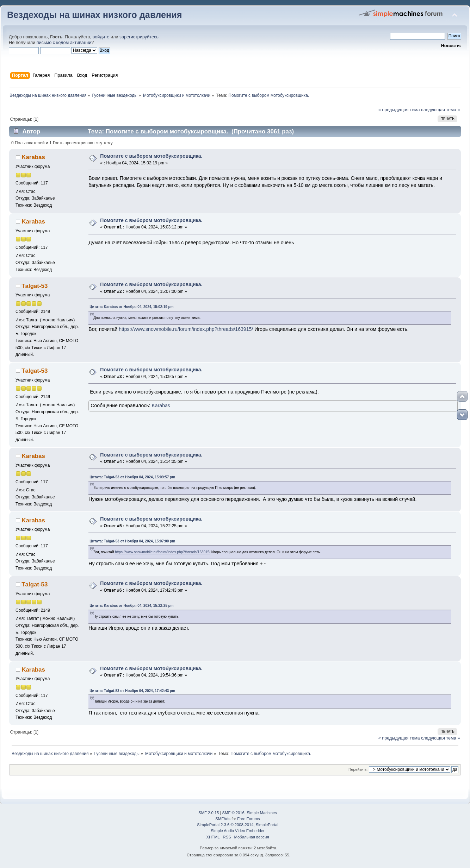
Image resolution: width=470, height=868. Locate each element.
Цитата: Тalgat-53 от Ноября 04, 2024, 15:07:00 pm (132, 541)
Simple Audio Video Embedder (237, 831)
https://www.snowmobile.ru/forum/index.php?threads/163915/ (186, 329)
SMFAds (223, 819)
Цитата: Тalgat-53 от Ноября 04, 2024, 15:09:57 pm (132, 477)
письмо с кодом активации (64, 43)
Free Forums (248, 819)
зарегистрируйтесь (139, 37)
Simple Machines (262, 813)
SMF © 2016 (233, 813)
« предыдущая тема (399, 110)
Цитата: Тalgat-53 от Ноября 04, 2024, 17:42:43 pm (132, 691)
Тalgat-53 (35, 286)
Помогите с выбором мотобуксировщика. (151, 156)
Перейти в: (358, 769)
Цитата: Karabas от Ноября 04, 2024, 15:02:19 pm (131, 307)
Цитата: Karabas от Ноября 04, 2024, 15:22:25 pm (131, 606)
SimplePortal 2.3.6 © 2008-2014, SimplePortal (237, 825)
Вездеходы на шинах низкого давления (95, 15)
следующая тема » (441, 110)
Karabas (33, 157)
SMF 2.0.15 (209, 813)
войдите (101, 37)
